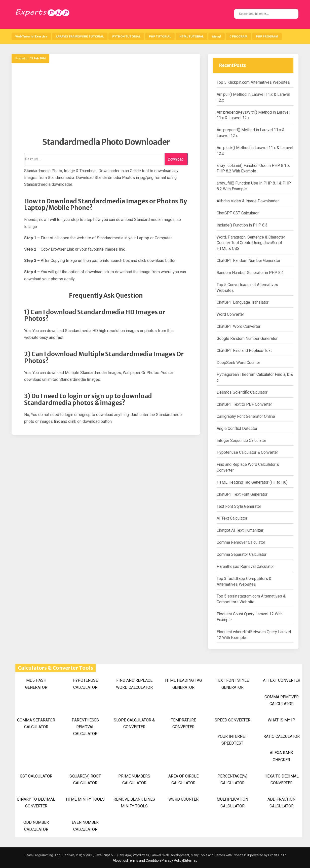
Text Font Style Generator (239, 506)
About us (120, 860)
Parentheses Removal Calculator (245, 566)
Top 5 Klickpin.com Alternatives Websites (253, 82)
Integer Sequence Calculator (241, 441)
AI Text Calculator (232, 518)
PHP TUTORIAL (160, 36)
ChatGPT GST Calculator (238, 213)
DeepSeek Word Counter (238, 363)
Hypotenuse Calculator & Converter (247, 452)
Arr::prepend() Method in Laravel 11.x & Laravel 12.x (251, 133)
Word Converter (230, 314)
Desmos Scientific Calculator (242, 392)
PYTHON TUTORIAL (126, 36)
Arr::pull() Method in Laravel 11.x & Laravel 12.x (253, 97)
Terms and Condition (144, 860)
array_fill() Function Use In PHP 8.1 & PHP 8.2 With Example (254, 186)
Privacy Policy (172, 860)
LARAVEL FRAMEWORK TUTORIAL (80, 36)
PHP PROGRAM (267, 36)
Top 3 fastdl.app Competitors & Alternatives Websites (244, 581)
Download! (176, 159)
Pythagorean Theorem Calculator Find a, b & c (255, 377)
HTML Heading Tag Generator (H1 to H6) (252, 482)
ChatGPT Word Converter (239, 326)
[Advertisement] (106, 102)
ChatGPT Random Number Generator (248, 261)
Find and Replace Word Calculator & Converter (248, 467)
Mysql (217, 36)
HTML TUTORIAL (191, 36)
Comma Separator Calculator (242, 554)
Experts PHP (277, 855)
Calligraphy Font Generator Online (246, 416)
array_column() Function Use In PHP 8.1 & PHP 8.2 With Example (253, 168)
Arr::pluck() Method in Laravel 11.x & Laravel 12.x (255, 151)
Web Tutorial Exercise (31, 36)
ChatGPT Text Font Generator (242, 494)
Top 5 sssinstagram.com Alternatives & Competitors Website (251, 599)
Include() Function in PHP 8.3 (242, 225)
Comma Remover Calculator (241, 542)
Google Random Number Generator (247, 338)
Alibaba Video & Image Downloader (248, 201)
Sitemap (191, 860)
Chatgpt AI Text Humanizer (240, 530)
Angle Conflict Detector (237, 428)
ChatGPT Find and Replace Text (244, 351)
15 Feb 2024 (38, 58)
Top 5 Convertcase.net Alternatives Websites (247, 288)
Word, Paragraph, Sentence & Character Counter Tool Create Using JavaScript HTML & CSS (251, 243)
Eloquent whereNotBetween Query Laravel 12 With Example (254, 635)
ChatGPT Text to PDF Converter (244, 404)
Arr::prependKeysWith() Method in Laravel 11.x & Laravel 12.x (253, 115)
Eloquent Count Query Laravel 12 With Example (250, 617)
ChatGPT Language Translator (243, 302)
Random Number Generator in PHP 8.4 (250, 273)
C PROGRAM (238, 36)
